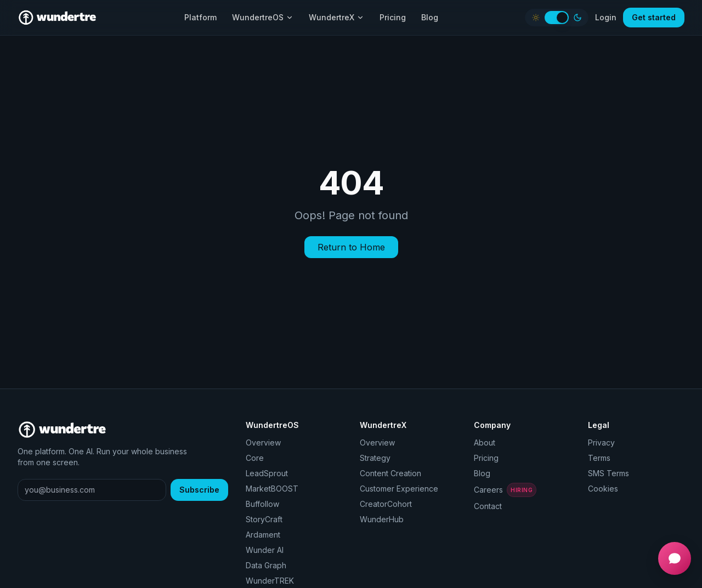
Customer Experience (399, 489)
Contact (488, 506)
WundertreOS (263, 17)
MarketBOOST (272, 489)
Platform (200, 17)
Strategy (375, 458)
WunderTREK (270, 581)
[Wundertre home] (57, 18)
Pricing (393, 17)
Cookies (603, 489)
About (485, 443)
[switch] (557, 18)
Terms (599, 458)
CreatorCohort (386, 504)
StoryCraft (264, 519)
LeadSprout (267, 473)
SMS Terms (608, 473)
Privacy (601, 443)
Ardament (263, 535)
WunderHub (382, 519)
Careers (505, 490)
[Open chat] (675, 558)
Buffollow (262, 504)
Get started (654, 17)
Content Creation (390, 473)
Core (255, 458)
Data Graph (266, 565)
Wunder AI (265, 550)
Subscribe (199, 490)
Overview (263, 443)
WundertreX (336, 17)
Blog (430, 17)
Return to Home (351, 247)
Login (606, 17)
